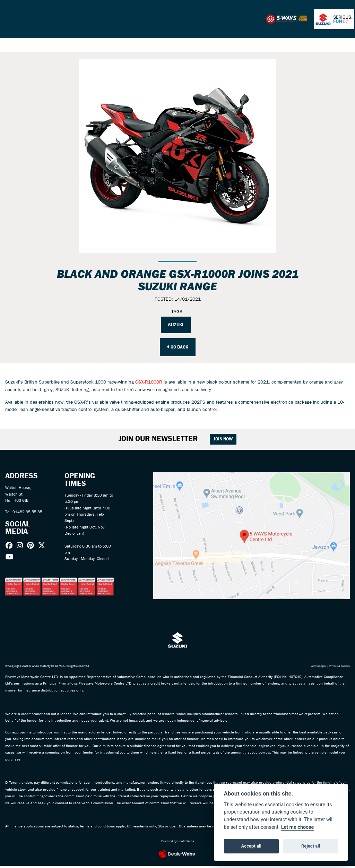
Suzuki (176, 325)
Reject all (311, 846)
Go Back (178, 347)
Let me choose (298, 827)
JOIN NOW (226, 441)
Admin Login (315, 668)
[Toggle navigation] (10, 19)
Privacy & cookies (338, 668)
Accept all (251, 846)
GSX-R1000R (149, 383)
